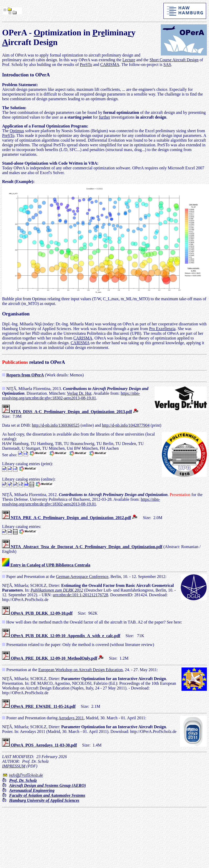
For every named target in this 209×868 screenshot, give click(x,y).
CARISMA (110, 65)
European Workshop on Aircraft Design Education (80, 670)
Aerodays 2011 (71, 718)
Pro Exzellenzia (162, 329)
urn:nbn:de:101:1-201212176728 (80, 595)
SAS (167, 65)
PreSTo (86, 65)
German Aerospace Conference (82, 577)
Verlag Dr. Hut (79, 393)
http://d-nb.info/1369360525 (56, 425)
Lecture (129, 60)
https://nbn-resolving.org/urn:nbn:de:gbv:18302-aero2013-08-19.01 (71, 396)
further (104, 117)
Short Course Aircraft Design (174, 60)
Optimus (17, 131)
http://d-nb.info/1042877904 (126, 425)
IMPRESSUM (14, 766)
